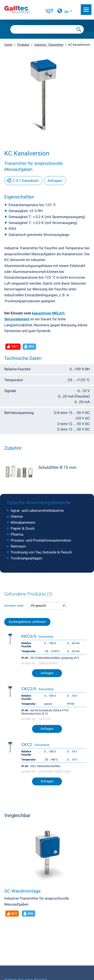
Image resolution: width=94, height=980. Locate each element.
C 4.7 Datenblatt (26, 181)
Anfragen (55, 181)
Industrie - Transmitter (49, 45)
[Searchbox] (42, 29)
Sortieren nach (14, 606)
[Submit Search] (79, 29)
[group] (47, 95)
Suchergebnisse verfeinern (27, 622)
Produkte (23, 45)
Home (8, 45)
